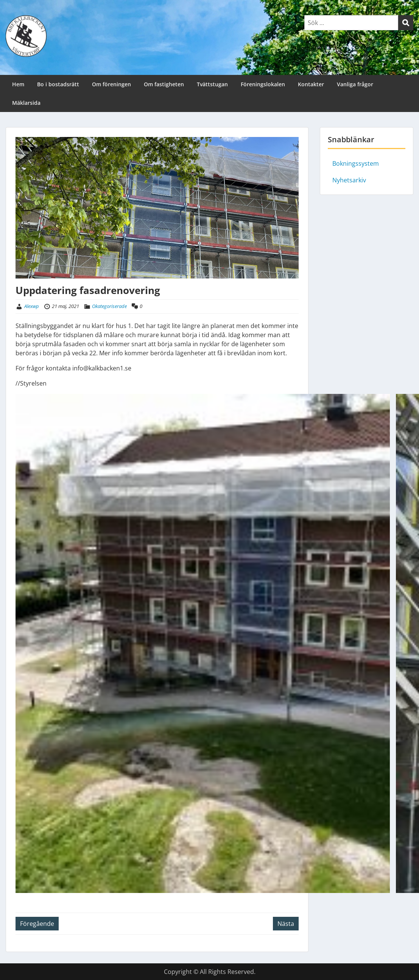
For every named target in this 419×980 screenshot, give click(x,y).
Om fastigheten (164, 84)
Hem (18, 84)
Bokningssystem (356, 163)
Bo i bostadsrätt (58, 84)
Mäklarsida (26, 103)
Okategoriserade (109, 306)
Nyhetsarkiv (349, 180)
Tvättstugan (212, 84)
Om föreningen (111, 84)
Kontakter (311, 84)
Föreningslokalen (263, 84)
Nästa (286, 924)
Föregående (37, 924)
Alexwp (32, 306)
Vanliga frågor (355, 84)
